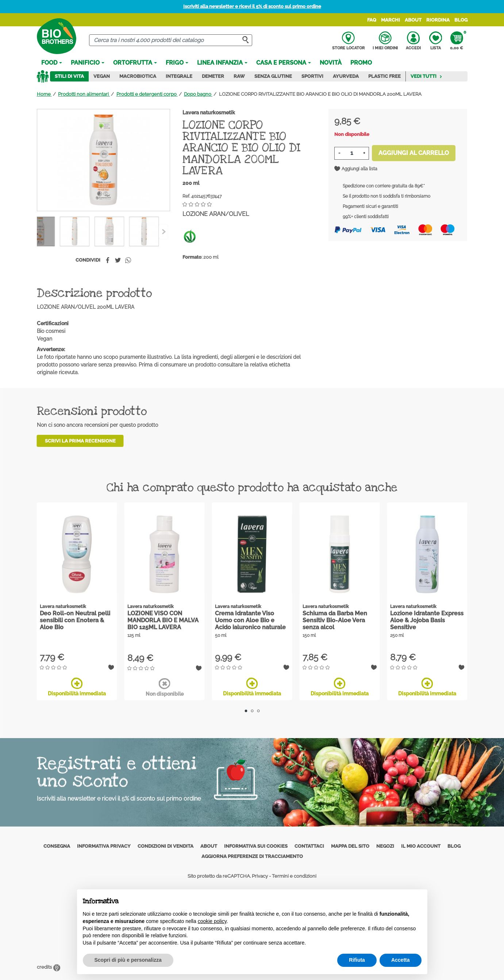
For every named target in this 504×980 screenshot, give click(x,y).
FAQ (372, 20)
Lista (436, 41)
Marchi (390, 20)
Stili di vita (69, 76)
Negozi (385, 846)
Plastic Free (384, 76)
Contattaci (309, 846)
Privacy (260, 876)
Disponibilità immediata (77, 687)
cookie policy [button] (212, 921)
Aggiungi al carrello (414, 153)
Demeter (213, 76)
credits (49, 967)
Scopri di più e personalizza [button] (128, 960)
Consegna (57, 846)
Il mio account (421, 846)
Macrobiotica (138, 76)
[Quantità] (352, 153)
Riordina (438, 20)
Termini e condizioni (294, 876)
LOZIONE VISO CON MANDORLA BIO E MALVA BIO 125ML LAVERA (163, 620)
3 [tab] (258, 711)
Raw (239, 76)
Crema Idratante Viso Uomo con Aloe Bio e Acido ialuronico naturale (250, 620)
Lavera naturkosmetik (209, 113)
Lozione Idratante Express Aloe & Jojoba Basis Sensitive (427, 620)
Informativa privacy (104, 846)
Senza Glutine (273, 76)
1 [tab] (246, 711)
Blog (461, 20)
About (413, 20)
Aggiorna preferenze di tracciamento (252, 856)
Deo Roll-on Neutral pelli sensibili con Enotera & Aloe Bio (75, 620)
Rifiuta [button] (357, 960)
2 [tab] (252, 711)
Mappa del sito (350, 846)
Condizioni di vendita (166, 846)
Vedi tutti (426, 76)
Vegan (102, 76)
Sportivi (312, 76)
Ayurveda (346, 76)
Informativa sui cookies (256, 846)
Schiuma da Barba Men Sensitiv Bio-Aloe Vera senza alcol (335, 620)
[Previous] (163, 232)
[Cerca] (171, 40)
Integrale (179, 76)
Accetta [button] (401, 960)
